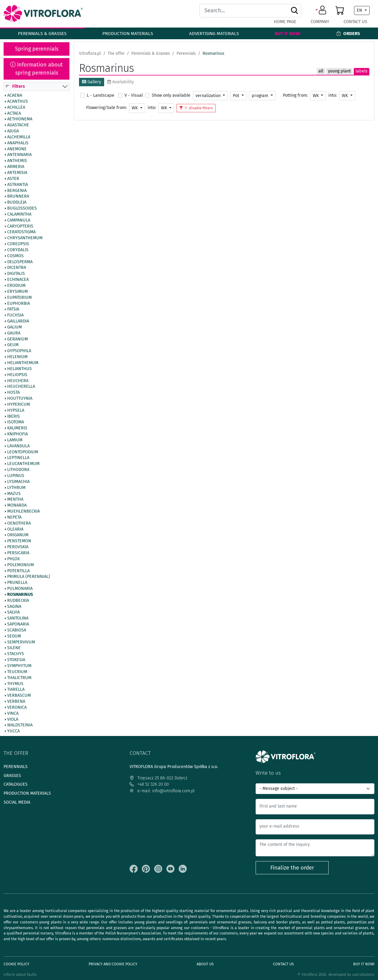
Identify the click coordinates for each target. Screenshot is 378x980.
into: (333, 95)
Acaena (15, 96)
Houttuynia (20, 399)
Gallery (92, 82)
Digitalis (16, 274)
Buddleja (17, 203)
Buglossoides (22, 208)
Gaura (14, 333)
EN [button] (360, 10)
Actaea (14, 113)
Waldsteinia (20, 725)
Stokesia (16, 660)
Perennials (16, 767)
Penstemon (19, 541)
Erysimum (18, 292)
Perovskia (18, 547)
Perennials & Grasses (42, 34)
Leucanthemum (23, 464)
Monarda (17, 506)
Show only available (171, 95)
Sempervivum (21, 642)
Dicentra (17, 268)
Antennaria (19, 155)
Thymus (15, 684)
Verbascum (19, 696)
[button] (322, 10)
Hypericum (19, 405)
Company (320, 22)
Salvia (13, 613)
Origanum (18, 535)
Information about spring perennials (37, 69)
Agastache (18, 125)
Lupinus (16, 476)
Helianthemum (23, 363)
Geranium (18, 339)
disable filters (196, 108)
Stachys (16, 654)
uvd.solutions (363, 974)
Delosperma (20, 262)
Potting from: (295, 95)
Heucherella (21, 387)
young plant (339, 71)
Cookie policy (16, 964)
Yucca (13, 731)
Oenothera (19, 523)
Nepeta (14, 517)
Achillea (16, 107)
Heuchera (18, 381)
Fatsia (13, 310)
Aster (13, 179)
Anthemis (17, 161)
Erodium (16, 286)
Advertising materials (214, 34)
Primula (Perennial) (29, 577)
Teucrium (17, 672)
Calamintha (19, 214)
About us (205, 964)
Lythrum (16, 488)
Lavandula (18, 446)
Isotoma (16, 422)
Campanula (19, 220)
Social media (17, 802)
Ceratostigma (21, 232)
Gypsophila (19, 351)
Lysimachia (18, 482)
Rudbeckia (18, 601)
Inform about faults (20, 974)
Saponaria (18, 625)
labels (362, 71)
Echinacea (18, 280)
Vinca (13, 714)
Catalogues (16, 784)
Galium (15, 327)
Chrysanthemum (25, 238)
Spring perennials (37, 49)
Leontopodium (23, 452)
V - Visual (134, 95)
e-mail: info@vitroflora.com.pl (162, 791)
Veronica (17, 708)
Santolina (18, 619)
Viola (13, 720)
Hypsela (16, 411)
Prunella (17, 583)
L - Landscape (101, 95)
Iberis (13, 416)
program (261, 96)
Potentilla (18, 571)
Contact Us (355, 22)
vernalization (209, 96)
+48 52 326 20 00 (149, 784)
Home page (285, 22)
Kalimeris (17, 428)
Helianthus (19, 369)
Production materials (128, 34)
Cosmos (15, 256)
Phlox (13, 559)
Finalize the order (292, 868)
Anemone (17, 149)
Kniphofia (18, 434)
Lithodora (18, 470)
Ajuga (13, 131)
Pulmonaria (20, 589)
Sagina (14, 607)
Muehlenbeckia (23, 511)
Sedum (14, 636)
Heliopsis (17, 375)
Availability (120, 82)
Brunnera (18, 197)
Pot (237, 96)
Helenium (17, 357)
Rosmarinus (20, 595)
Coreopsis (18, 244)
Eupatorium (19, 298)
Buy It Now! (288, 34)
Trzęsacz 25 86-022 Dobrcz (158, 778)
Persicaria (18, 553)
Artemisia (17, 173)
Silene (14, 648)
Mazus (14, 494)
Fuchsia (15, 316)
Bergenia (17, 191)
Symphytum (19, 666)
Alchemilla (19, 137)
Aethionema (20, 119)
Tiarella (16, 690)
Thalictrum (19, 678)
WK (316, 96)
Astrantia (18, 185)
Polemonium (21, 565)
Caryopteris (20, 226)
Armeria (16, 167)
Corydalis (18, 250)
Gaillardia (18, 321)
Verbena (16, 702)
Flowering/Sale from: (106, 108)
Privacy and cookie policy (113, 964)
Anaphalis (18, 143)
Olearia (15, 529)
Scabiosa (17, 630)
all (321, 71)
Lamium (15, 440)
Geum (13, 345)
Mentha (15, 500)
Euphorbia (19, 304)
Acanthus (18, 102)
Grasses (12, 776)
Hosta (13, 393)
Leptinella (18, 458)
